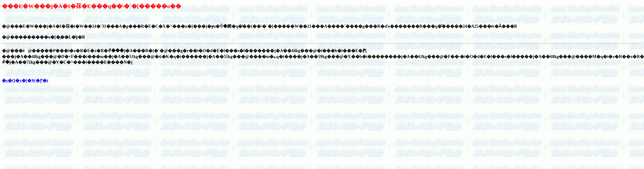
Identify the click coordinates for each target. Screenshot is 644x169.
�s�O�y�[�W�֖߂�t (25, 81)
